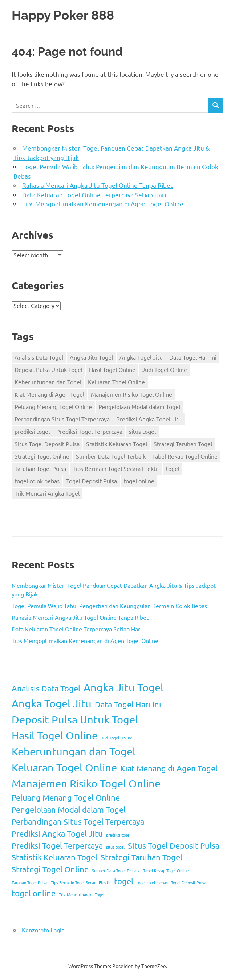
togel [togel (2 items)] (173, 468)
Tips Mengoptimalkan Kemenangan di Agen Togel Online (103, 204)
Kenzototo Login (43, 930)
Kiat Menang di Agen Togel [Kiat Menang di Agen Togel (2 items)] (49, 394)
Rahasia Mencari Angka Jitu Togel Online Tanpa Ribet (98, 185)
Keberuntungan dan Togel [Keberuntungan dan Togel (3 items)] (48, 382)
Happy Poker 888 (63, 15)
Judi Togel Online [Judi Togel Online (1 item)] (165, 369)
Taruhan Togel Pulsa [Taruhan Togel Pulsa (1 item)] (40, 468)
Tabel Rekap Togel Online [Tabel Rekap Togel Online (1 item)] (185, 456)
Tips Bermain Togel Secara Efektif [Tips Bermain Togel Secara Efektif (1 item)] (116, 468)
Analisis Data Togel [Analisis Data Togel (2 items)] (39, 357)
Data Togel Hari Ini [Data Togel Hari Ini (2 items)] (193, 357)
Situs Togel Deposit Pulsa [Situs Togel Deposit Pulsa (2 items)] (47, 444)
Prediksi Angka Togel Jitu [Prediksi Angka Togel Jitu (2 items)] (149, 419)
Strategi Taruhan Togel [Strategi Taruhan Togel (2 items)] (183, 444)
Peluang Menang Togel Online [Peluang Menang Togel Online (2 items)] (53, 406)
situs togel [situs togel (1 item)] (142, 431)
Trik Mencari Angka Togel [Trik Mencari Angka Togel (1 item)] (47, 493)
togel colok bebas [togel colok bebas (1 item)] (37, 481)
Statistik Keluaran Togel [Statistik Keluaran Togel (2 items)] (117, 444)
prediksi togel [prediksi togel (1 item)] (32, 431)
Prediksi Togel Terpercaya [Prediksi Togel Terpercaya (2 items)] (89, 431)
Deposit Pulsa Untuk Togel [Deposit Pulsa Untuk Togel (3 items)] (48, 369)
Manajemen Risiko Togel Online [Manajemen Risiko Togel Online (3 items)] (131, 394)
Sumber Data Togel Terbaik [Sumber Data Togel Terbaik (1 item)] (111, 456)
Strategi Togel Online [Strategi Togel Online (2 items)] (42, 456)
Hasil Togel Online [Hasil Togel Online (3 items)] (112, 369)
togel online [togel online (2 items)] (139, 481)
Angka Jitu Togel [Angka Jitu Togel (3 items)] (91, 357)
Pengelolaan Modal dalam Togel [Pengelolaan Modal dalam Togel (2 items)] (139, 406)
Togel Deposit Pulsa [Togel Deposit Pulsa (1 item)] (92, 481)
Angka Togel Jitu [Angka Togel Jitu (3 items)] (141, 357)
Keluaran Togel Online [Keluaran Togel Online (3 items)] (116, 382)
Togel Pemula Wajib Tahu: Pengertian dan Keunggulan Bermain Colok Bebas (109, 606)
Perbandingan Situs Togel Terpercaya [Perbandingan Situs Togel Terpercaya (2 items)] (62, 419)
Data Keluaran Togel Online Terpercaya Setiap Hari (94, 195)
